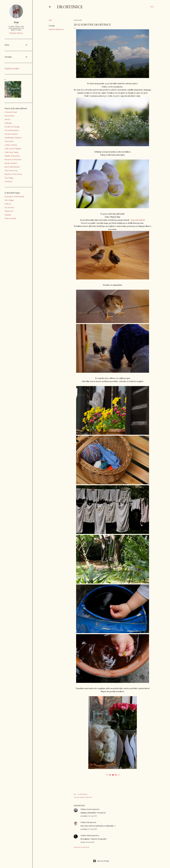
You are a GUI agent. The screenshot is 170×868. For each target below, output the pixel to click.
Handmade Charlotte (13, 138)
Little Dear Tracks (11, 152)
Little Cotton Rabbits (13, 149)
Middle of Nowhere (12, 156)
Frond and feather (12, 130)
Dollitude (8, 123)
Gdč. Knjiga (9, 200)
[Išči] (152, 7)
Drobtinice (70, 7)
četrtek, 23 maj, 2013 (87, 842)
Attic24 (7, 119)
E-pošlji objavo (83, 794)
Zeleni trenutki (10, 218)
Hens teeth (9, 141)
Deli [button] (50, 20)
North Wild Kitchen (12, 167)
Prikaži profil (16, 33)
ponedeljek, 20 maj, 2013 (89, 816)
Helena (89, 836)
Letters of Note (11, 145)
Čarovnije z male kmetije (14, 197)
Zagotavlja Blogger (101, 861)
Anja (16, 22)
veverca (89, 809)
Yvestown (8, 182)
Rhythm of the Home (13, 174)
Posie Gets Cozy (11, 171)
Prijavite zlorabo (12, 69)
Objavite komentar (81, 847)
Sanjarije (8, 215)
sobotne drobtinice (56, 29)
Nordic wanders (11, 163)
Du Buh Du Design (12, 127)
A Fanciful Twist (11, 112)
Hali (88, 822)
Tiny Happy (9, 178)
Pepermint (9, 211)
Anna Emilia (9, 116)
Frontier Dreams (11, 134)
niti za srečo (9, 208)
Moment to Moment (13, 160)
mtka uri (8, 204)
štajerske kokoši (138, 220)
